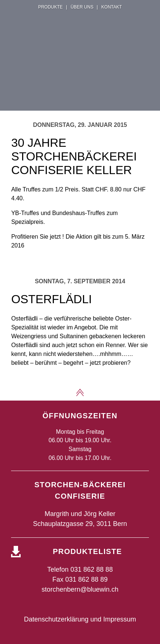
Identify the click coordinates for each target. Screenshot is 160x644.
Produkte (50, 7)
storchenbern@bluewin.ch (80, 589)
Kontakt (112, 7)
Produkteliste (87, 551)
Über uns (82, 7)
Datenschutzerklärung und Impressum (80, 619)
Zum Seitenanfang (80, 392)
